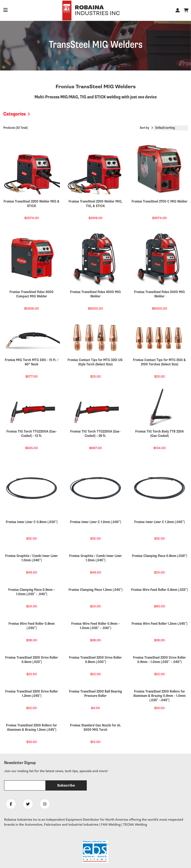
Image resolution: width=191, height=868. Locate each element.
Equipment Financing (20, 778)
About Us (11, 752)
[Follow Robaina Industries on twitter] (28, 676)
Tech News (12, 785)
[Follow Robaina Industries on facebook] (11, 676)
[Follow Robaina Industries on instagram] (45, 676)
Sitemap (180, 860)
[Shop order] (171, 128)
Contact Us (13, 759)
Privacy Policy (159, 860)
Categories (15, 114)
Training (10, 792)
